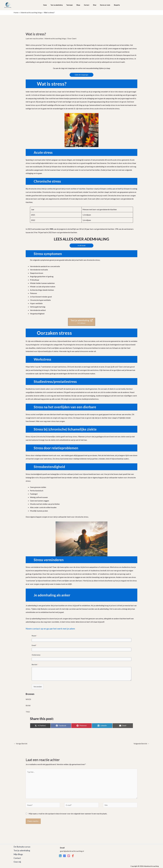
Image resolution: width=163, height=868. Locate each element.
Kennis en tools (104, 5)
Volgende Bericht (141, 744)
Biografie (116, 5)
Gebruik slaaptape (81, 75)
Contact (86, 5)
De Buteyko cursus (22, 847)
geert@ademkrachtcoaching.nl (72, 851)
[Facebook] (73, 856)
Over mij (17, 862)
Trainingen (70, 5)
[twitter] (69, 856)
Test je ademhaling (58, 5)
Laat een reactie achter (34, 38)
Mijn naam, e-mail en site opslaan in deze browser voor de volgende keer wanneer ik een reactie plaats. (68, 814)
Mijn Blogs (18, 854)
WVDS (28, 699)
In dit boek (82, 245)
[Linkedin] (60, 856)
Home (46, 5)
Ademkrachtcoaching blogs (55, 38)
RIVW (28, 705)
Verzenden (38, 687)
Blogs (79, 5)
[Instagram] (64, 856)
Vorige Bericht (21, 744)
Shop (94, 5)
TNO (28, 712)
